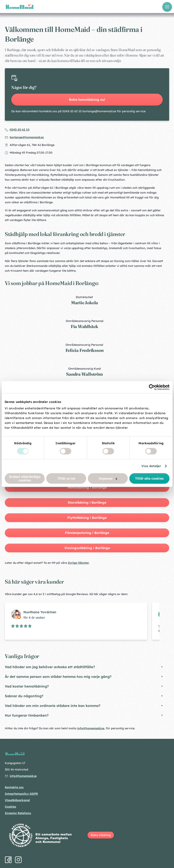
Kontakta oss (14, 787)
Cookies (10, 807)
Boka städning (101, 835)
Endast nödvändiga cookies (25, 478)
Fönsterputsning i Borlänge (87, 533)
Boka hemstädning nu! (87, 100)
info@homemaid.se (91, 728)
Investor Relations (18, 813)
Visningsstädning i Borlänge (87, 548)
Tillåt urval (66, 478)
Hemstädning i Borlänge (87, 487)
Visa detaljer (151, 466)
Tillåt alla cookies (149, 478)
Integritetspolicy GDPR (21, 794)
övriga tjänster (78, 563)
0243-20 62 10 (20, 130)
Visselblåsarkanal (17, 800)
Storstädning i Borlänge (87, 502)
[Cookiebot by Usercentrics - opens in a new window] (152, 387)
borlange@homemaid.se (27, 137)
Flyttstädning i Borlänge (87, 518)
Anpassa (108, 478)
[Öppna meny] (167, 7)
